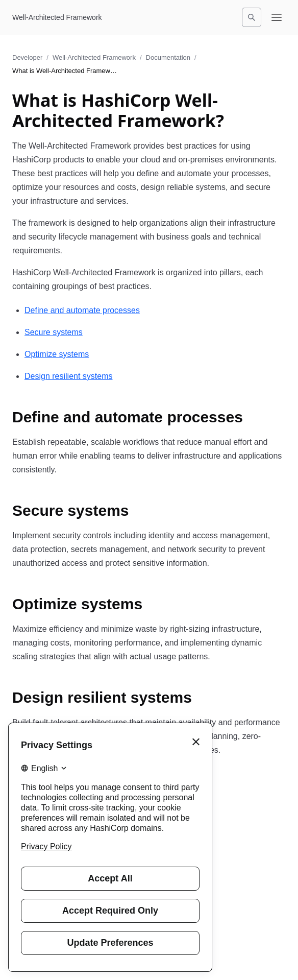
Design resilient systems (69, 376)
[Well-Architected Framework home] (57, 17)
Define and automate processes (82, 310)
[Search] (252, 17)
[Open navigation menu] (277, 17)
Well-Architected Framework (94, 57)
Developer (27, 57)
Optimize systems (57, 354)
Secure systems (54, 332)
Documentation (168, 57)
